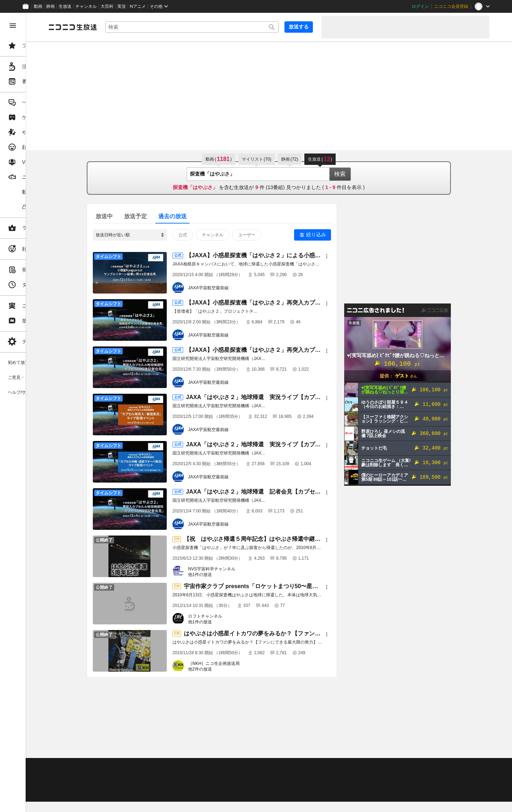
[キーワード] (219, 27)
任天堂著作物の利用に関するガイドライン (183, 793)
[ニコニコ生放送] (127, 27)
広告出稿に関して (119, 793)
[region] (40, 412)
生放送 (65, 6)
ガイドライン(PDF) (249, 767)
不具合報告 (149, 767)
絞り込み (343, 235)
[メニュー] (354, 256)
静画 (50, 6)
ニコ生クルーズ (189, 775)
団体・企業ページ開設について (242, 784)
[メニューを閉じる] (13, 26)
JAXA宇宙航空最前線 (235, 288)
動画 (38, 6)
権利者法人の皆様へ (122, 784)
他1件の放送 (227, 575)
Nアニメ (138, 6)
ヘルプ (172, 767)
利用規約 (216, 767)
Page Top (296, 748)
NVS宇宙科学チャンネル (239, 569)
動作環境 (193, 767)
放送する (299, 27)
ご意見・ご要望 (117, 767)
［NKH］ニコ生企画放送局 (241, 663)
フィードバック (465, 748)
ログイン (420, 6)
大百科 (107, 6)
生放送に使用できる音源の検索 (177, 784)
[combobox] (219, 27)
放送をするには (153, 775)
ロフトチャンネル (232, 616)
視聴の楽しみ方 (117, 775)
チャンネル (86, 6)
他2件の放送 (227, 669)
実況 (122, 6)
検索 (367, 174)
